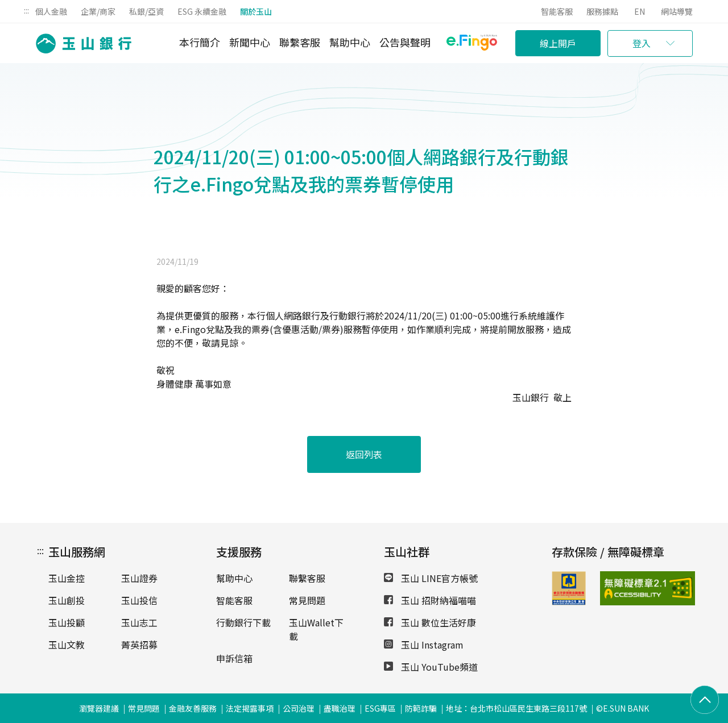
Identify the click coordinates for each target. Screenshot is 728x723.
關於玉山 (256, 11)
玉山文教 (67, 645)
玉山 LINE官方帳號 (431, 578)
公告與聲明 (405, 42)
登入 (642, 43)
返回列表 (364, 454)
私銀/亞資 (146, 11)
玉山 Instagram (424, 645)
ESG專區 (380, 708)
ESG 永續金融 (202, 11)
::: (26, 10)
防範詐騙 (421, 708)
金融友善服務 (193, 708)
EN (640, 11)
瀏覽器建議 (99, 708)
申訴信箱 (234, 658)
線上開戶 (558, 43)
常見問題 (307, 600)
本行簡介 (200, 42)
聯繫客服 (300, 42)
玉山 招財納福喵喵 (430, 600)
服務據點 (602, 11)
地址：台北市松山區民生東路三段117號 (516, 708)
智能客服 (557, 11)
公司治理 (299, 708)
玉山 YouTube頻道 (431, 667)
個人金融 (51, 11)
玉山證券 (139, 578)
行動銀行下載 (243, 622)
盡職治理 (340, 708)
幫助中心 (350, 42)
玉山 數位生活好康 (430, 622)
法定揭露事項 (250, 708)
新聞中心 (250, 42)
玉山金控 (67, 578)
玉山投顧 (67, 622)
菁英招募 (139, 645)
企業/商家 (98, 11)
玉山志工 (139, 622)
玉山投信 (139, 600)
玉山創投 (67, 600)
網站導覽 (677, 11)
